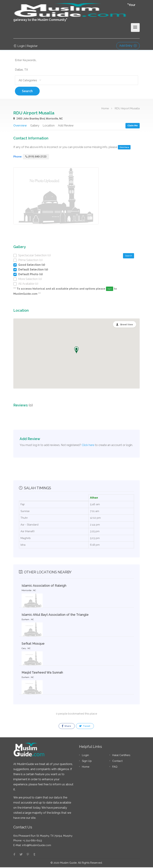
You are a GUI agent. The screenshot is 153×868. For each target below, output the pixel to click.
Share (66, 727)
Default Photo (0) (31, 275)
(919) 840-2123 (36, 157)
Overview (20, 125)
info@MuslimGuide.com (36, 846)
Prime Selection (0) (30, 261)
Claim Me (133, 126)
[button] (76, 351)
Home (105, 108)
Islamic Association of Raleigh (44, 586)
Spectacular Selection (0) (35, 256)
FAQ (115, 767)
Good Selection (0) (32, 265)
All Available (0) (28, 284)
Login (85, 756)
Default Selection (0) (33, 270)
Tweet (85, 727)
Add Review (66, 125)
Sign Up (87, 762)
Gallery (34, 125)
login (110, 289)
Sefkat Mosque (33, 644)
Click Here (124, 148)
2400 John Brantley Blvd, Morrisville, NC (38, 119)
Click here (88, 446)
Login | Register (25, 46)
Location (48, 125)
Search (27, 91)
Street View (127, 325)
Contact (117, 762)
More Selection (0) (30, 279)
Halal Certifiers (121, 756)
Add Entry (128, 46)
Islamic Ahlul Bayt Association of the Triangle (55, 615)
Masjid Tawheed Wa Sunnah (42, 673)
